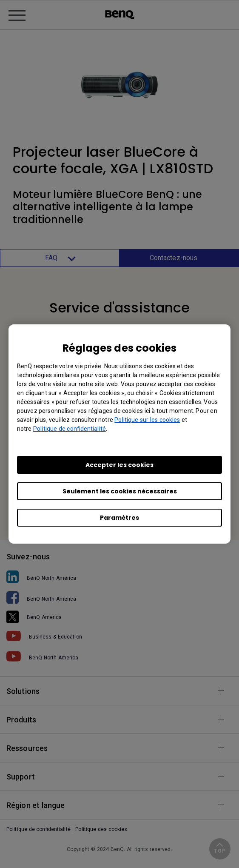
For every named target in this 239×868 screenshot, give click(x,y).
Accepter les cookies (119, 465)
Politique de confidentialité (70, 429)
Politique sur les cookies (147, 420)
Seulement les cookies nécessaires (120, 491)
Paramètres (119, 518)
